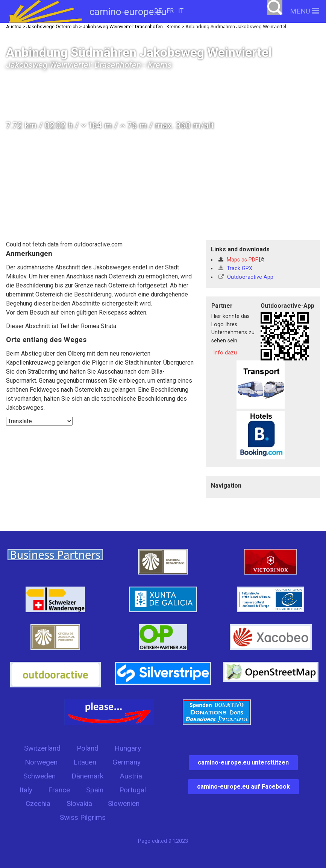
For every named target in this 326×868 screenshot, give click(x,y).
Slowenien (124, 803)
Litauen (85, 762)
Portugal (133, 790)
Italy (26, 790)
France (59, 790)
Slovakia (79, 803)
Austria (131, 776)
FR (170, 11)
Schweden (39, 776)
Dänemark (87, 776)
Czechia (38, 803)
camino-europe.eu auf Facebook (243, 787)
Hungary (128, 748)
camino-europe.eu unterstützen (243, 762)
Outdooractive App (246, 277)
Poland (88, 748)
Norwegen (41, 762)
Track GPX (235, 268)
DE (158, 11)
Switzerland (42, 748)
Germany (127, 762)
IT (181, 11)
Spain (95, 790)
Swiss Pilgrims (83, 817)
